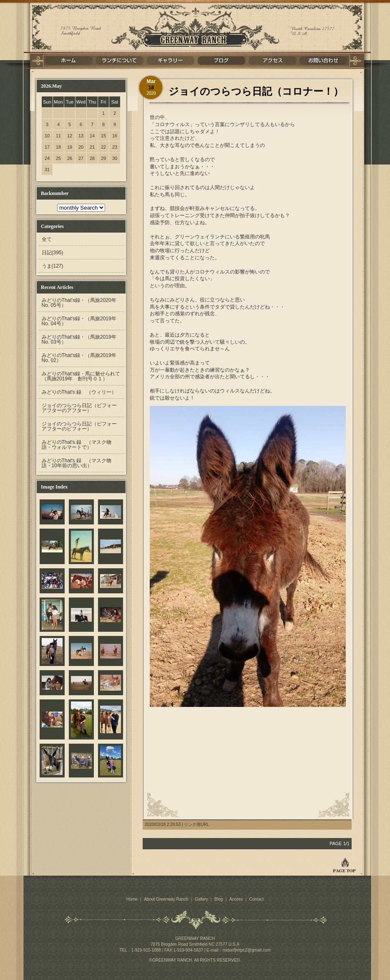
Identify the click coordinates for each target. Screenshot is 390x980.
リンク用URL (196, 824)
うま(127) (53, 266)
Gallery (201, 899)
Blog (219, 899)
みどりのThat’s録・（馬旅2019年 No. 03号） (82, 339)
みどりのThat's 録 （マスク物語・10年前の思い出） (77, 463)
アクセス (272, 61)
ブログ (221, 61)
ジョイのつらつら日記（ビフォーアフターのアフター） (79, 408)
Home (132, 899)
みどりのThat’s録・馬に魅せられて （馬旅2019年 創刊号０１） (83, 376)
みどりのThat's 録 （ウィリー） (79, 392)
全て (47, 239)
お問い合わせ (323, 61)
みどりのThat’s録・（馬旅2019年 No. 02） (82, 358)
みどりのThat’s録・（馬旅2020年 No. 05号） (82, 303)
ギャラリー (171, 61)
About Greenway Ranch (166, 899)
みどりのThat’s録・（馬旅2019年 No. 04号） (82, 321)
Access (236, 899)
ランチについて (120, 61)
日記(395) (53, 253)
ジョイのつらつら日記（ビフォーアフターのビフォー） (79, 426)
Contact (257, 899)
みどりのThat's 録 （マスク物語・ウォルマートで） (77, 445)
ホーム (69, 61)
